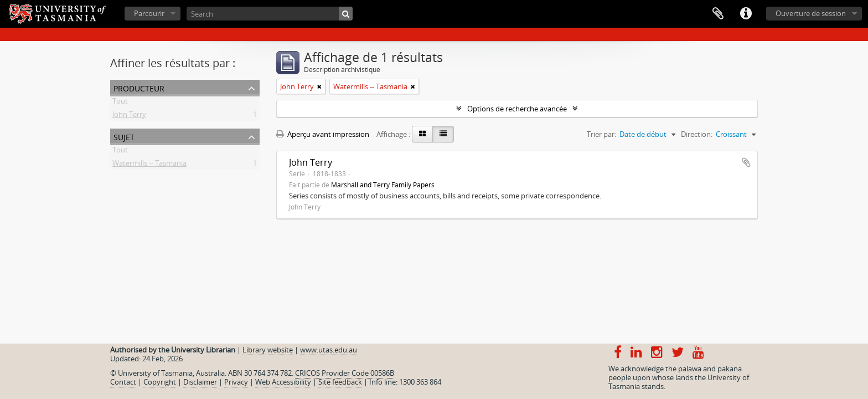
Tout (120, 103)
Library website (268, 350)
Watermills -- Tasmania (149, 165)
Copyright (160, 382)
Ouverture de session (811, 13)
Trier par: (601, 134)
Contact (123, 382)
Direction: (697, 134)
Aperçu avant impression (323, 134)
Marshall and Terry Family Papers (383, 185)
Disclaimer (200, 382)
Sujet (124, 136)
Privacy (236, 382)
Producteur (139, 87)
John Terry (129, 116)
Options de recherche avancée (517, 109)
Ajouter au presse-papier (746, 162)
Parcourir (149, 13)
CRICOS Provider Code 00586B (345, 373)
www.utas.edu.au (329, 350)
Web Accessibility (283, 382)
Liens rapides (746, 14)
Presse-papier (718, 14)
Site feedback (340, 382)
